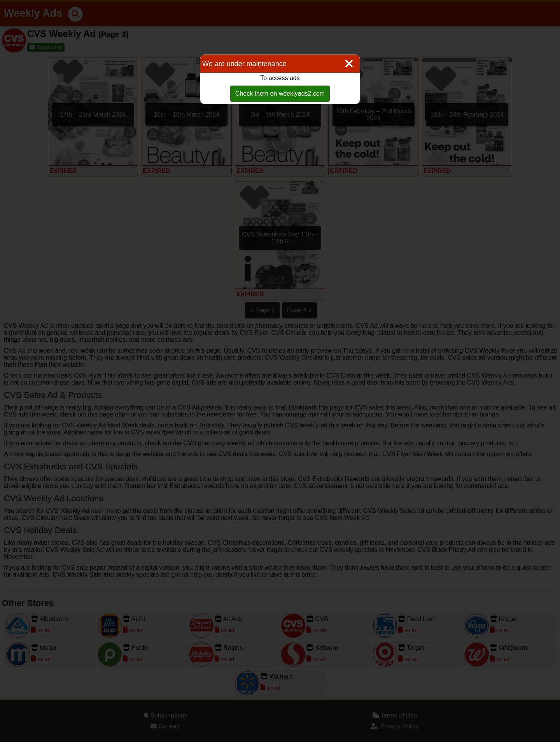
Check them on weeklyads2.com (280, 94)
